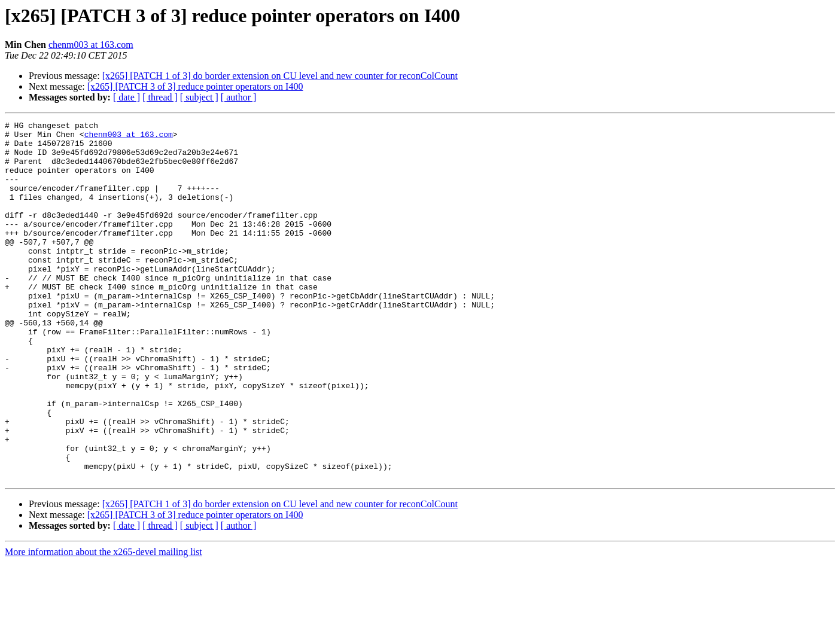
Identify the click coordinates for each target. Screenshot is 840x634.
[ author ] (239, 97)
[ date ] (127, 97)
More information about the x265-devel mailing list (104, 624)
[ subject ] (199, 97)
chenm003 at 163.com (91, 45)
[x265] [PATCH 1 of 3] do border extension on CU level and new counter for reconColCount (280, 76)
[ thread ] (160, 97)
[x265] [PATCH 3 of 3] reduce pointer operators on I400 (195, 86)
